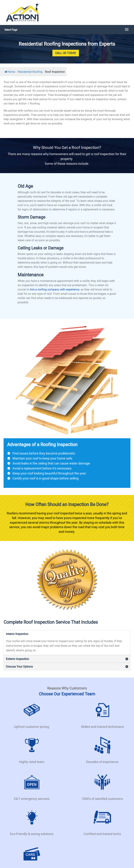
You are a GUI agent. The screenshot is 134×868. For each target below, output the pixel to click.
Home (10, 72)
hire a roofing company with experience (55, 289)
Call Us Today (66, 53)
